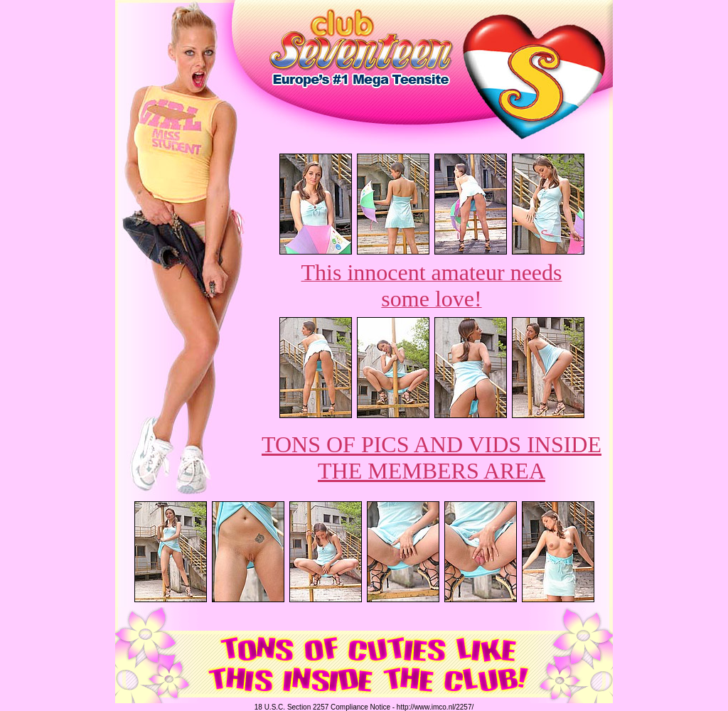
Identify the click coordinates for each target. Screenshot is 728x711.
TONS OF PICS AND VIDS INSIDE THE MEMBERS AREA (432, 458)
